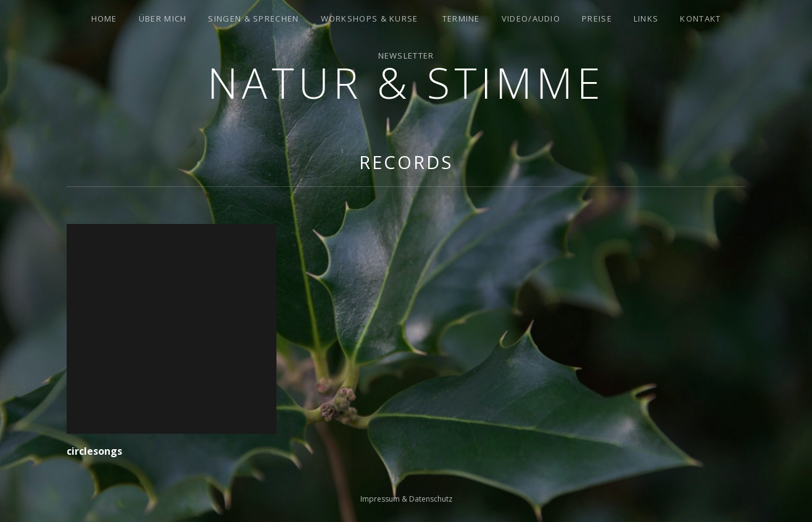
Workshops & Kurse (370, 19)
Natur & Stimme (406, 82)
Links (646, 19)
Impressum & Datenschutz (406, 499)
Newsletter (406, 56)
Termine (461, 19)
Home (104, 19)
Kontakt (700, 19)
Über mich (163, 19)
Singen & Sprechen (253, 19)
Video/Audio (531, 19)
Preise (597, 19)
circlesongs (94, 451)
